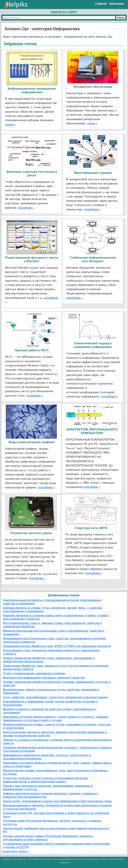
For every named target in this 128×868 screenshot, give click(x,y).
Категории (117, 4)
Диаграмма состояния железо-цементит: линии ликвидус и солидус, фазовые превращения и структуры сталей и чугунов (56, 719)
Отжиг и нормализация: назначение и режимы (34, 673)
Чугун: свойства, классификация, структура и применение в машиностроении (55, 697)
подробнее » (26, 208)
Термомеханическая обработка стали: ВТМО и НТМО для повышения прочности (57, 646)
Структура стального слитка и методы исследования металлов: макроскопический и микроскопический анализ (46, 780)
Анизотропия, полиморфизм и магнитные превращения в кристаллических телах (57, 801)
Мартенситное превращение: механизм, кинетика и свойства (44, 678)
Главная (101, 4)
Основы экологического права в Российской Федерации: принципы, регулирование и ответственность (48, 838)
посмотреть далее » (15, 851)
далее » (10, 125)
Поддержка (65, 863)
